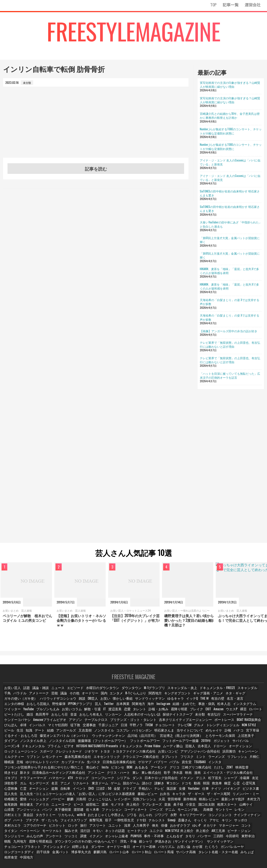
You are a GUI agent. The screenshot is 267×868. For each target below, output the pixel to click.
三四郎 (114, 833)
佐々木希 (42, 807)
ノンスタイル (230, 729)
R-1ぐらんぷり (127, 697)
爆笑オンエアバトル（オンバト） (181, 734)
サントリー (167, 807)
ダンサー (193, 838)
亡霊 (257, 781)
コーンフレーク (84, 776)
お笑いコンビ (208, 750)
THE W (161, 702)
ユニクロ (65, 828)
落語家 (149, 786)
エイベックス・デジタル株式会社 (201, 770)
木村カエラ (173, 817)
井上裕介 (109, 828)
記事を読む (96, 169)
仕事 (185, 786)
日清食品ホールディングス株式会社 (40, 770)
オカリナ (126, 823)
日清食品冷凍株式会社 (146, 760)
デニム (116, 807)
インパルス (173, 723)
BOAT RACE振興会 (126, 723)
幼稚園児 (224, 791)
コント (160, 823)
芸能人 (256, 744)
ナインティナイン (165, 812)
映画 (164, 770)
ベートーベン (193, 823)
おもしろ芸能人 (233, 702)
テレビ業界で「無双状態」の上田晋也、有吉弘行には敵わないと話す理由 (230, 344)
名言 (29, 781)
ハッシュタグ (253, 791)
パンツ (247, 802)
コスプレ (248, 729)
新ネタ (10, 770)
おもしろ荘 (242, 713)
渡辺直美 (36, 713)
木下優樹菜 (12, 807)
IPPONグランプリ (16, 708)
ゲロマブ (169, 760)
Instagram (99, 708)
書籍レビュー (110, 791)
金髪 (94, 786)
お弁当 (127, 791)
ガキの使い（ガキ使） (244, 697)
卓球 (159, 723)
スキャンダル (229, 692)
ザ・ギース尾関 (179, 791)
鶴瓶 (156, 833)
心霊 (216, 781)
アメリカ (246, 796)
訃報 (94, 734)
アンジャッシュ (229, 802)
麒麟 (24, 796)
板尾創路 (215, 796)
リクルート (56, 781)
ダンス (117, 776)
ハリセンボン (13, 734)
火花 (112, 796)
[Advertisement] (96, 127)
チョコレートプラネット (124, 838)
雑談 (42, 702)
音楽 (256, 713)
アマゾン (230, 718)
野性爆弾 (253, 702)
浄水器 (152, 770)
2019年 (44, 744)
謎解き (133, 781)
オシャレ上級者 (15, 833)
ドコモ (161, 781)
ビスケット (215, 817)
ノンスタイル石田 (144, 739)
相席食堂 (84, 849)
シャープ (206, 776)
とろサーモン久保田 (57, 739)
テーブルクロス (250, 718)
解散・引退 (12, 713)
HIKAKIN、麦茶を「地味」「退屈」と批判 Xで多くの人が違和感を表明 (229, 271)
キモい (10, 828)
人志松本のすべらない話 (62, 718)
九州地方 (169, 833)
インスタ (240, 760)
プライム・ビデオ (139, 744)
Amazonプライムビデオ (206, 718)
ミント (223, 755)
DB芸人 (54, 702)
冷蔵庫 (221, 776)
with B (9, 812)
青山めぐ (79, 765)
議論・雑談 (40, 692)
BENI (117, 765)
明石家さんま (34, 734)
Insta (92, 765)
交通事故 (223, 723)
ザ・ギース (158, 791)
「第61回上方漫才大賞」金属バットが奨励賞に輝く (230, 240)
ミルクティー (50, 755)
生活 (145, 729)
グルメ (73, 729)
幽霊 (206, 781)
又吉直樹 (212, 729)
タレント (62, 713)
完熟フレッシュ (95, 796)
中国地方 (99, 849)
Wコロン (147, 781)
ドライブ (107, 786)
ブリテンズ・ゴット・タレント (24, 723)
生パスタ (122, 760)
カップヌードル (103, 760)
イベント (55, 786)
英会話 (214, 807)
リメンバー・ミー (204, 791)
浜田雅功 (11, 755)
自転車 (40, 786)
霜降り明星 (99, 713)
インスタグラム (175, 708)
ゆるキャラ (132, 702)
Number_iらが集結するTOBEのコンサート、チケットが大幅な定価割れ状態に (231, 131)
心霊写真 (229, 781)
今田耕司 (128, 833)
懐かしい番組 (84, 702)
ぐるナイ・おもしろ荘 (143, 734)
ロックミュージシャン (73, 750)
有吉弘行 (128, 718)
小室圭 (143, 802)
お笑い (67, 702)
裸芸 (166, 713)
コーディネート (82, 807)
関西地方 (145, 697)
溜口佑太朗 (159, 802)
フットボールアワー (216, 739)
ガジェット (59, 744)
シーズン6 (95, 744)
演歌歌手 (245, 776)
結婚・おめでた (118, 708)
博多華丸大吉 (161, 843)
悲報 (55, 760)
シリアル (103, 776)
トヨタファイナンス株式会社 (178, 750)
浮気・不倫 (12, 838)
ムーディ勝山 (239, 744)
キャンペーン (29, 755)
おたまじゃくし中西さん (31, 812)
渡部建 (28, 807)
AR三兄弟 (124, 828)
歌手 (141, 770)
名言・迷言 (192, 702)
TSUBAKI (225, 760)
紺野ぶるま (177, 838)
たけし (204, 765)
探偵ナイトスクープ (93, 718)
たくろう (57, 843)
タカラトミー (231, 807)
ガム (258, 776)
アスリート (12, 823)
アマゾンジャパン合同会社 (237, 750)
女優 (161, 786)
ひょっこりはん (53, 796)
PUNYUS (33, 833)
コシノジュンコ (140, 812)
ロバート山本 (197, 843)
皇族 (119, 802)
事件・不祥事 (51, 833)
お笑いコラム (253, 708)
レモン (183, 807)
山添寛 (211, 802)
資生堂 (212, 760)
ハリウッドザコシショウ (20, 702)
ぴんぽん (146, 723)
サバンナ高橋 (13, 849)
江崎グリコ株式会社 (183, 765)
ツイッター (196, 708)
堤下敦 (209, 723)
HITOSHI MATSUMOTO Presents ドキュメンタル (181, 744)
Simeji (86, 817)
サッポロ (156, 817)
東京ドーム (74, 781)
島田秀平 (225, 713)
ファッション (60, 807)
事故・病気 (139, 708)
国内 (96, 697)
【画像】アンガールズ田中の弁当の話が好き (229, 331)
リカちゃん (250, 807)
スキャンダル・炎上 (171, 692)
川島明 (35, 796)
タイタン (175, 823)
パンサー (100, 833)
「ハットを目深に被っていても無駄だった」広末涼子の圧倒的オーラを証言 (230, 375)
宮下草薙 (120, 734)
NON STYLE (119, 729)
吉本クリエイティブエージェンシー (69, 723)
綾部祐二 (44, 802)
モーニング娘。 (134, 807)
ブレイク (116, 713)
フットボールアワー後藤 (20, 744)
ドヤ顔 (56, 817)
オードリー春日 (213, 838)
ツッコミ (220, 828)
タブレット (192, 755)
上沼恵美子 (80, 739)
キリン (142, 817)
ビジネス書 (230, 786)
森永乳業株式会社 (109, 755)
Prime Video (219, 744)
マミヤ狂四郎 (192, 723)
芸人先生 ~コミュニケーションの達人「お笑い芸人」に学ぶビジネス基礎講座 (51, 791)
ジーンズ (101, 807)
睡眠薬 (43, 760)
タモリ (86, 833)
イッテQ (148, 702)
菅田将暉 (124, 796)
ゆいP (112, 823)
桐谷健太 (231, 796)
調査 (233, 828)
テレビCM (58, 729)
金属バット (142, 843)
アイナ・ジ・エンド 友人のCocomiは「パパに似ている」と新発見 (230, 162)
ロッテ (230, 817)
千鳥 (245, 692)
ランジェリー (166, 828)
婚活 (212, 713)
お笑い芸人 (12, 692)
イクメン (246, 828)
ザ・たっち (225, 812)
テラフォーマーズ (16, 776)
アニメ (40, 781)
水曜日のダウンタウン (99, 692)
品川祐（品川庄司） (249, 734)
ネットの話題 (26, 828)
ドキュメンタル (115, 744)
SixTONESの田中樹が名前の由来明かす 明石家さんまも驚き (230, 193)
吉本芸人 (11, 750)
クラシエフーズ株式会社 (166, 755)
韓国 (183, 781)
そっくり (115, 817)
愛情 (237, 791)
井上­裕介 (86, 802)
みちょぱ (68, 849)
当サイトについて (58, 734)
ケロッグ (64, 776)
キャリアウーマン (115, 812)
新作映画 (140, 796)
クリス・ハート (93, 770)
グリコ (162, 765)
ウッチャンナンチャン (219, 734)
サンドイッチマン (94, 838)
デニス (177, 776)
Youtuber (173, 786)
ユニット (29, 823)
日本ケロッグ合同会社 (139, 776)
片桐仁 (30, 760)
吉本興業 (58, 708)
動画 (172, 781)
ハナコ (105, 734)
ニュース (57, 692)
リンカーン (36, 718)
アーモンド (147, 765)
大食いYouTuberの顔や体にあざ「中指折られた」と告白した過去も (231, 224)
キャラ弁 (141, 791)
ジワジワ (84, 812)
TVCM (24, 729)
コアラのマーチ (194, 817)
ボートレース (103, 723)
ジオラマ (138, 750)
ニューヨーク (13, 802)
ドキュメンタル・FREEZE (202, 692)
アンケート (203, 828)
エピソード (74, 692)
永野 (97, 812)
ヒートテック (47, 828)
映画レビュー (158, 796)
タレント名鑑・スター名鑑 (42, 849)
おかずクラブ (96, 823)
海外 (86, 708)
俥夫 (70, 823)
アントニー (72, 770)
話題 (26, 692)
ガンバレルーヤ (77, 843)
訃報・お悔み (80, 713)
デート (167, 729)
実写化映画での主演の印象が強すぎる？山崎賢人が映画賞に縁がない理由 (230, 84)
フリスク (208, 755)
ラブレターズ (104, 802)
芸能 (44, 697)
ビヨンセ (105, 765)
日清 (257, 723)
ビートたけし (197, 713)
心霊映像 (244, 781)
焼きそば (244, 765)
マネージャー (144, 823)
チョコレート (40, 729)
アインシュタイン (154, 838)
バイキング (212, 786)
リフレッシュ (13, 760)
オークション (13, 786)
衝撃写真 (11, 817)
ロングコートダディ (103, 843)
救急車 (194, 781)
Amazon (140, 713)
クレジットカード (117, 750)
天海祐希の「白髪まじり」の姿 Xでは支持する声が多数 (230, 302)
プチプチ (209, 812)
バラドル (11, 697)
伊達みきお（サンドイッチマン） (59, 838)
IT (25, 713)
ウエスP (154, 713)
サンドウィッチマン (109, 702)
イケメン (163, 776)
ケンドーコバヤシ (177, 718)
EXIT (129, 713)
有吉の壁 (175, 702)
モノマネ (70, 802)
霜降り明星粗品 (189, 833)
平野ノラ (11, 729)
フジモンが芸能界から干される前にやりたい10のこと (37, 765)
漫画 (174, 770)
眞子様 (131, 802)
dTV (52, 776)
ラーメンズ (238, 755)
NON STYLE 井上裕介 (87, 828)
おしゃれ (69, 812)
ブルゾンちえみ (231, 708)
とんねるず (70, 833)
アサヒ (130, 817)
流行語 (246, 823)
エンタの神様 (211, 702)
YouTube (212, 708)
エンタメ (109, 697)
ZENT (215, 765)
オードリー (82, 697)
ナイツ (196, 786)
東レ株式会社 (125, 770)
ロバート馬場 (239, 843)
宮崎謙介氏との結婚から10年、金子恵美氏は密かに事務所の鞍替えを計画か (230, 115)
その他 (66, 697)
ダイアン (97, 739)
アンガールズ (194, 729)
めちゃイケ (80, 734)
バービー (11, 796)
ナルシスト (71, 817)
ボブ (183, 812)
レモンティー (86, 755)
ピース (30, 802)
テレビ (136, 786)
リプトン (68, 755)
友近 (232, 776)
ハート (195, 812)
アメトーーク (29, 697)
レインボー (74, 796)
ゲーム (90, 781)
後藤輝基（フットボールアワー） (179, 739)
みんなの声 (185, 828)
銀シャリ (29, 838)
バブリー (185, 760)
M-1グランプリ (146, 692)
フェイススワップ (248, 812)
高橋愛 (152, 807)
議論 (55, 697)
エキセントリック (135, 755)
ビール (134, 729)
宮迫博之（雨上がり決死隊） (23, 739)
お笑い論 (29, 843)
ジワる (55, 812)
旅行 (242, 817)
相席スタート (178, 802)
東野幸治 (143, 833)
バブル (199, 760)
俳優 (80, 823)
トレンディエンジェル (95, 729)
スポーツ (97, 750)
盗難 (29, 786)
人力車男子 (56, 823)
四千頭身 (125, 843)
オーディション (46, 750)
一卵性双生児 (39, 817)
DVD (67, 786)
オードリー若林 (236, 838)
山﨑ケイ (196, 802)
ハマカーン (38, 776)
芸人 (33, 708)
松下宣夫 (191, 776)
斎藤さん (100, 817)
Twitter (44, 708)
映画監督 (228, 765)
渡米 (57, 802)
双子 (24, 817)
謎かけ (120, 781)
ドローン (26, 750)
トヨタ (152, 750)
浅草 (42, 823)
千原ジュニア (241, 723)
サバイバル (77, 744)
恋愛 (49, 713)
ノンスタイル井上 (118, 739)
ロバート (179, 713)
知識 (155, 729)
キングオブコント (166, 697)
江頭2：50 (80, 786)
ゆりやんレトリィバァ (75, 760)
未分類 (114, 718)
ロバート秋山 (218, 843)
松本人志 (156, 708)
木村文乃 (200, 796)
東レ (110, 770)
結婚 (178, 729)
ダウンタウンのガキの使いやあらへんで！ (228, 833)
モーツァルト (214, 823)
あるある (130, 765)
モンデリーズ (13, 781)
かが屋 (43, 843)
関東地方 (73, 708)
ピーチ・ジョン (144, 828)
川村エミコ (198, 807)
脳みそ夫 (232, 823)
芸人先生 (247, 786)
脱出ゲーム (105, 781)
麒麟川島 (179, 843)
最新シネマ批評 (180, 796)
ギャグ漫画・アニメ (194, 697)
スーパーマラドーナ (150, 718)
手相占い (122, 786)
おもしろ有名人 (15, 718)
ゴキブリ (231, 770)
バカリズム (12, 843)
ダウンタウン (125, 692)
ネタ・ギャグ (218, 697)
